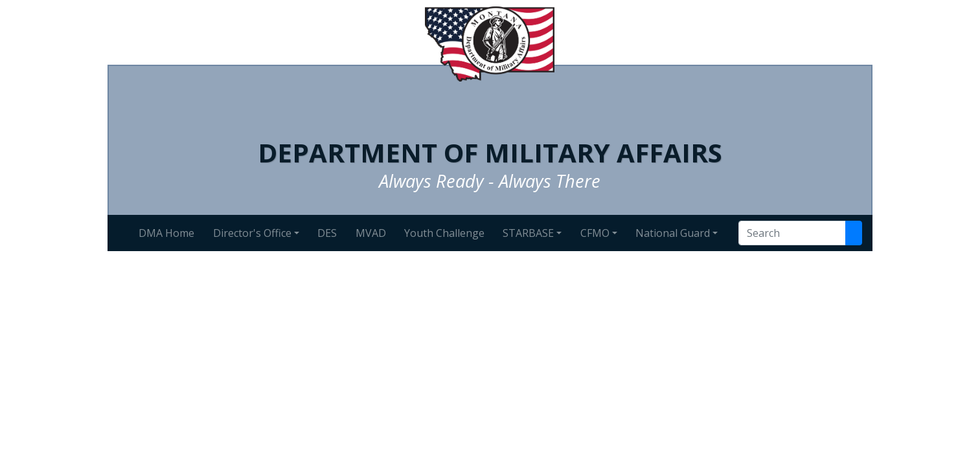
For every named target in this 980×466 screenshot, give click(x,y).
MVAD (371, 233)
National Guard (673, 233)
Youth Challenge (444, 233)
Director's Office (252, 233)
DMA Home (166, 233)
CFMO (595, 233)
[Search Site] (854, 233)
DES (327, 233)
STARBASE (528, 233)
